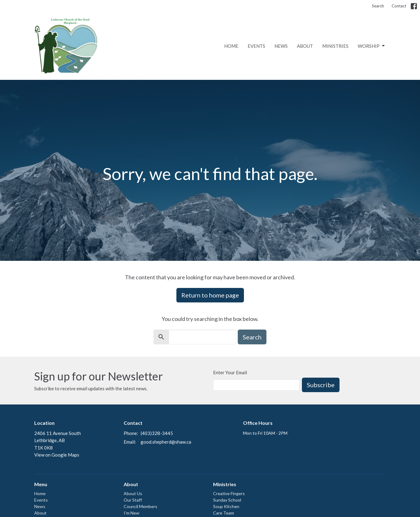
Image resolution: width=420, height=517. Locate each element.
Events (256, 46)
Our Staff (133, 500)
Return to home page (210, 295)
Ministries (335, 46)
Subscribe (321, 385)
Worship (372, 46)
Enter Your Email (230, 372)
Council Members (140, 506)
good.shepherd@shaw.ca (166, 442)
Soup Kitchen (226, 506)
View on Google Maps (57, 455)
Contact (399, 6)
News (281, 46)
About (305, 46)
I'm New (132, 513)
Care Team (224, 513)
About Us (133, 493)
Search (378, 6)
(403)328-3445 (157, 433)
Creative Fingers (229, 493)
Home (231, 46)
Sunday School (227, 500)
